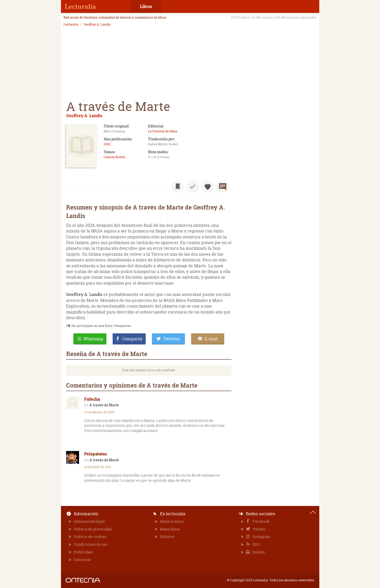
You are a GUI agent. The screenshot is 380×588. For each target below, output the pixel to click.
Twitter (259, 529)
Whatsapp (93, 339)
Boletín (258, 552)
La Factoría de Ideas (163, 131)
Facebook (261, 521)
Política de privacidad (93, 529)
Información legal (89, 521)
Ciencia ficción (114, 157)
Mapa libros (170, 529)
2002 (107, 144)
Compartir (133, 339)
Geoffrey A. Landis (97, 25)
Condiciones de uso (91, 544)
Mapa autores (172, 521)
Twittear (172, 339)
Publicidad (83, 552)
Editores (167, 537)
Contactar (82, 559)
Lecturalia (71, 25)
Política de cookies (90, 537)
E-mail (211, 339)
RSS (256, 544)
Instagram (261, 537)
